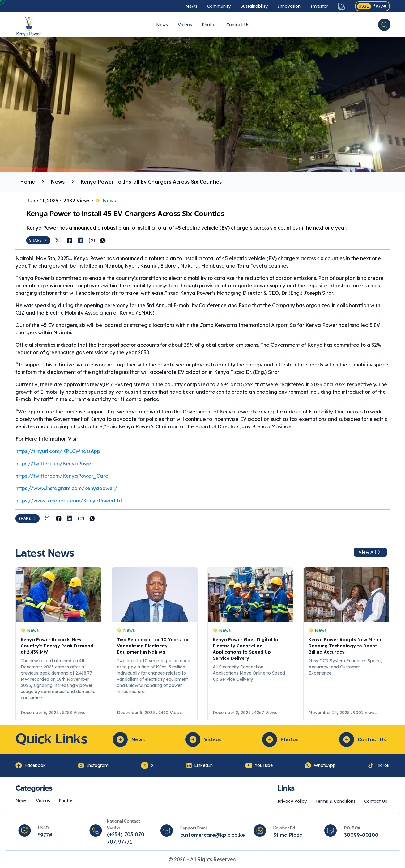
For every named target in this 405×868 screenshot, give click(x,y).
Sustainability (254, 6)
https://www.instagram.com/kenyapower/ (66, 488)
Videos (185, 25)
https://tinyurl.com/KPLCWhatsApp (58, 451)
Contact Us (238, 25)
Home (28, 182)
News (191, 6)
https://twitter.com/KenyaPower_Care (62, 476)
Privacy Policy (292, 801)
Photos (209, 25)
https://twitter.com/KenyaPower (54, 464)
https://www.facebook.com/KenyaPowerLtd (69, 501)
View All (370, 552)
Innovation (289, 6)
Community (219, 6)
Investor (319, 6)
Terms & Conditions (335, 801)
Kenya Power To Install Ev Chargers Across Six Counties (151, 182)
